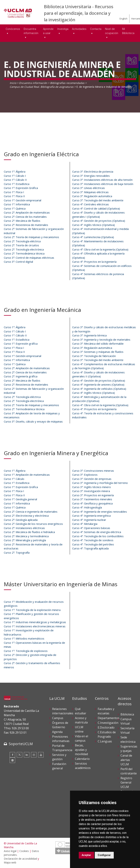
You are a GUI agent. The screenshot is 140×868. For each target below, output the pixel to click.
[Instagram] (34, 755)
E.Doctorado (106, 727)
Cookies (24, 851)
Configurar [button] (104, 855)
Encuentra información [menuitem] (31, 31)
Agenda (57, 732)
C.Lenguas (105, 741)
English (124, 19)
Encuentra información (33, 83)
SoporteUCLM (21, 744)
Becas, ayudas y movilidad (81, 750)
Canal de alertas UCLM (126, 760)
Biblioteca (127, 714)
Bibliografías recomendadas (67, 83)
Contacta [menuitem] (96, 29)
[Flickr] (12, 760)
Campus (58, 718)
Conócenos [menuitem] (13, 29)
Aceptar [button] (86, 855)
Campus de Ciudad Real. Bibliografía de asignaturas (42, 87)
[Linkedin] (27, 755)
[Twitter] (20, 755)
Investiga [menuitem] (63, 29)
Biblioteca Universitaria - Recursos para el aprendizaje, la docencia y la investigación (79, 13)
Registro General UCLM (126, 782)
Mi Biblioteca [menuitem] (128, 31)
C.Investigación (108, 723)
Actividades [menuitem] (79, 29)
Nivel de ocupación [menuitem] (112, 31)
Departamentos (109, 718)
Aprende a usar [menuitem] (48, 31)
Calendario (82, 759)
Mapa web (10, 862)
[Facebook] (12, 755)
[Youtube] (41, 755)
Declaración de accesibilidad (20, 859)
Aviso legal (10, 851)
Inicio (13, 83)
